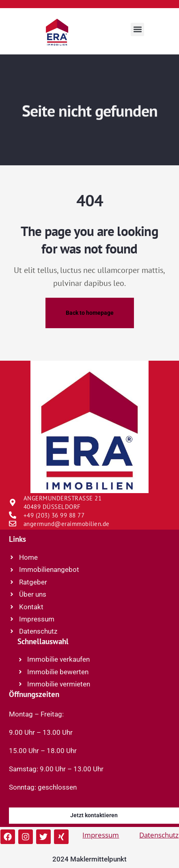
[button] (137, 29)
